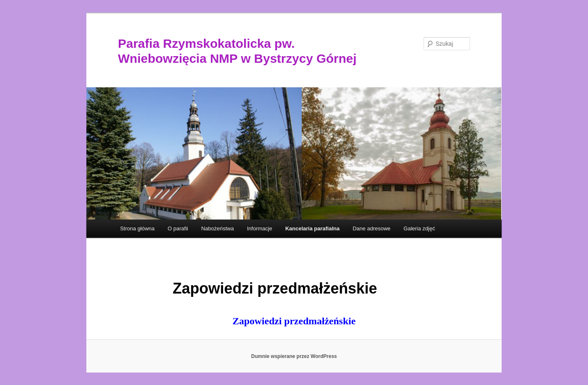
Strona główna (137, 228)
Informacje (260, 228)
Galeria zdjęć (419, 228)
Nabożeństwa (217, 228)
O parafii (178, 228)
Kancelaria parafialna (312, 228)
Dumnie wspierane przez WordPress (294, 356)
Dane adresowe (371, 228)
